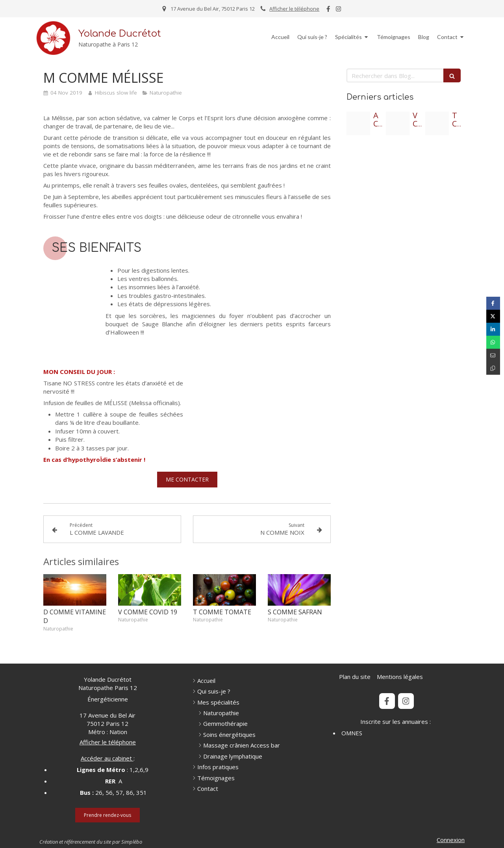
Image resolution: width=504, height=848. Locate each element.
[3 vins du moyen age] (398, 123)
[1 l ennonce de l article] (437, 123)
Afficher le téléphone (294, 9)
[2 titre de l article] (358, 123)
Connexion (451, 840)
